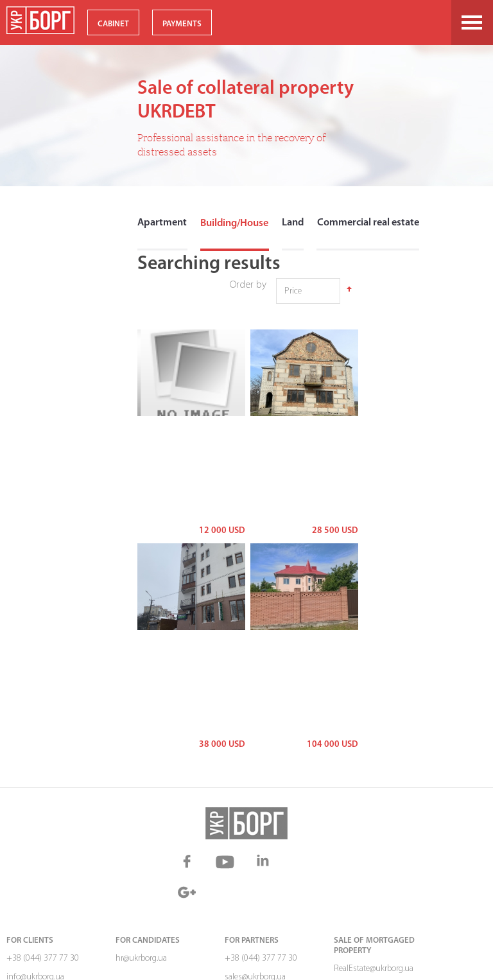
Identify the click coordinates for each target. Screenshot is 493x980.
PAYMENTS (182, 24)
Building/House (233, 223)
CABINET (113, 24)
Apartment (162, 223)
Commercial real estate (365, 223)
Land (291, 223)
